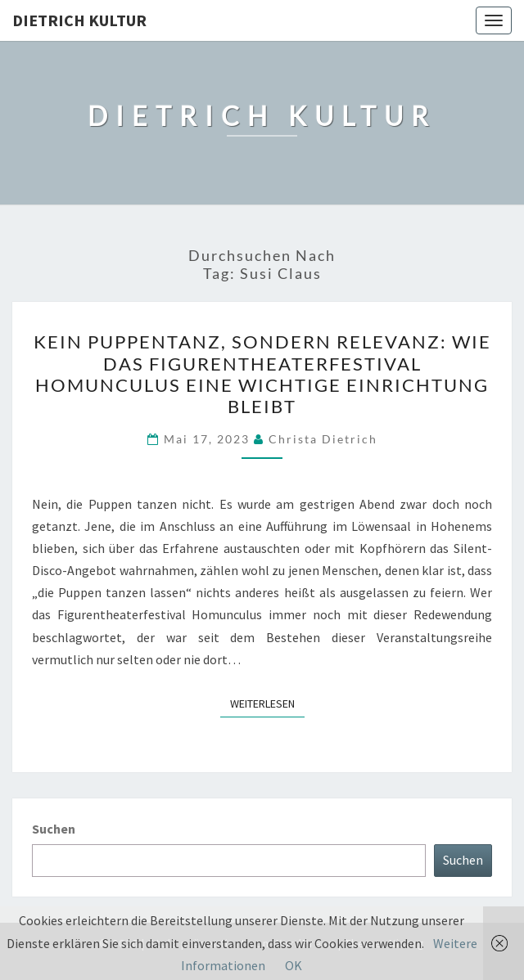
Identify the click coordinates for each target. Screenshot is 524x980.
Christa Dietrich (323, 439)
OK (294, 965)
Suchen (54, 829)
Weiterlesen (267, 703)
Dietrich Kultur (79, 20)
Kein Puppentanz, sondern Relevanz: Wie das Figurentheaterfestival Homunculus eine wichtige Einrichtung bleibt (262, 374)
